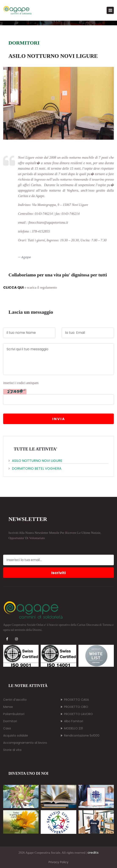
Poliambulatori (14, 714)
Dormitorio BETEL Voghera (35, 468)
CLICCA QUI (13, 287)
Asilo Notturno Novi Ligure (35, 461)
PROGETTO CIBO (74, 707)
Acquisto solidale (16, 736)
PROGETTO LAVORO (77, 714)
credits (93, 852)
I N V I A (58, 419)
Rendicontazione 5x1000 (80, 736)
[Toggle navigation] (110, 10)
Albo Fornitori (72, 721)
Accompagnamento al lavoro (25, 743)
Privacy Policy (58, 862)
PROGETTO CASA (75, 700)
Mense (8, 707)
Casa (7, 728)
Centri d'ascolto (15, 700)
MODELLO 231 (72, 728)
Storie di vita (12, 750)
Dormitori (10, 721)
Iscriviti (58, 573)
